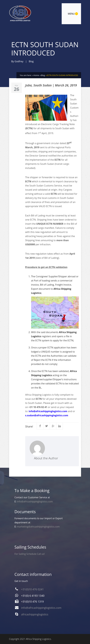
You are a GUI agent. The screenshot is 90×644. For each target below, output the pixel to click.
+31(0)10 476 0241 (32, 589)
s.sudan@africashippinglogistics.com (47, 415)
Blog (31, 61)
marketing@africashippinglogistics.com (38, 527)
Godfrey (19, 61)
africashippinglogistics (35, 614)
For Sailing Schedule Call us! (30, 554)
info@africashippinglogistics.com (48, 411)
